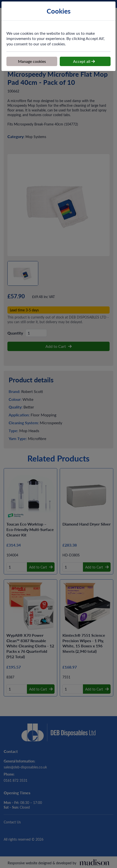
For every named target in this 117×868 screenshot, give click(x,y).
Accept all (84, 61)
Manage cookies (32, 61)
